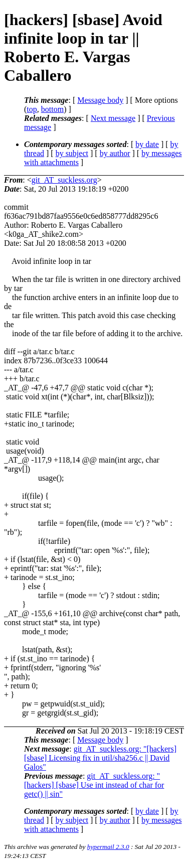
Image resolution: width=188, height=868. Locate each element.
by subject (72, 153)
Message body (100, 100)
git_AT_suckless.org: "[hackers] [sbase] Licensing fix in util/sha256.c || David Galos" (100, 758)
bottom (52, 109)
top (32, 109)
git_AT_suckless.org (64, 180)
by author (115, 153)
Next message (113, 118)
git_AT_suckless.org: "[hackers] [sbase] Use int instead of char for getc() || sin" (94, 785)
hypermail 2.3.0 (108, 847)
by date (147, 144)
